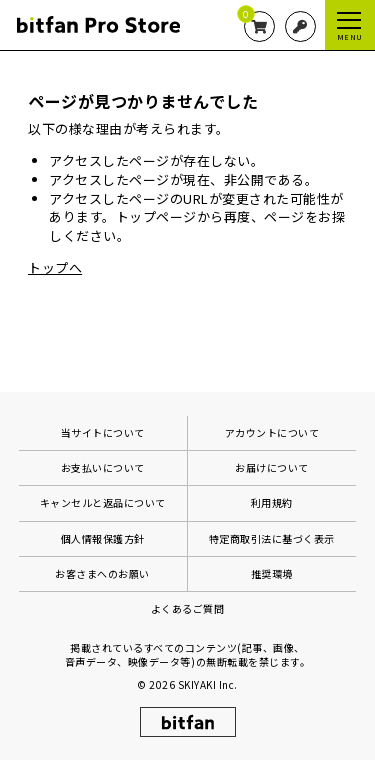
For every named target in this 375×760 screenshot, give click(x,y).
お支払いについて (103, 467)
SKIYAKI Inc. (208, 684)
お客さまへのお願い (102, 573)
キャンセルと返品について (103, 502)
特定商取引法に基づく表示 (272, 538)
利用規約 (272, 502)
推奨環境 (272, 573)
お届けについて (272, 467)
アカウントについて (272, 432)
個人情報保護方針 (103, 538)
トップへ (55, 267)
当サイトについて (103, 432)
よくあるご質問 (188, 608)
